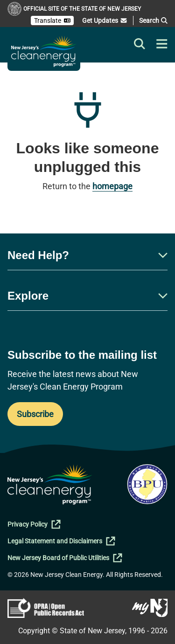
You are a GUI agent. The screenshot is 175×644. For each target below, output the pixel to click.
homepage (112, 186)
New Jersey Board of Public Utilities (65, 558)
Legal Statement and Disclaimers (61, 541)
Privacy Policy (34, 524)
